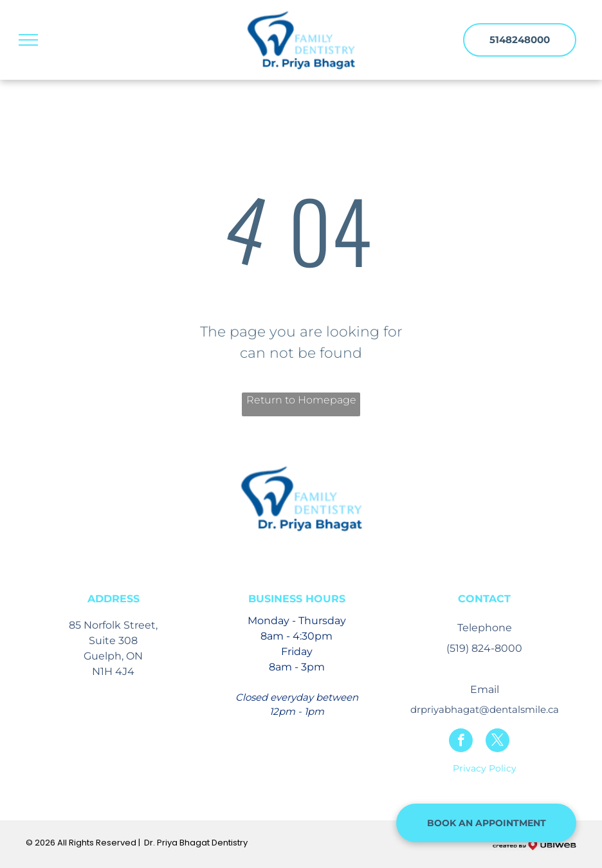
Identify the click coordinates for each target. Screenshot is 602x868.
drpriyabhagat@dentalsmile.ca (485, 709)
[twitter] (497, 742)
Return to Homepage (301, 400)
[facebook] (461, 742)
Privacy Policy (485, 768)
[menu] (28, 40)
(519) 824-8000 (484, 648)
